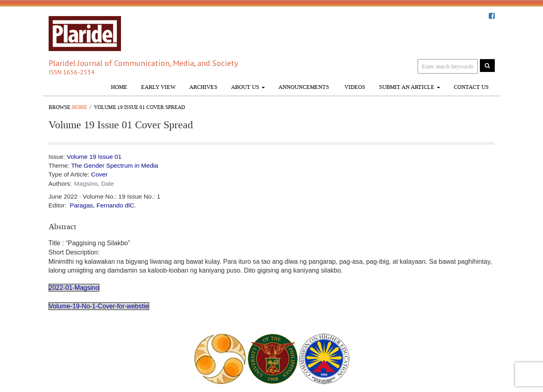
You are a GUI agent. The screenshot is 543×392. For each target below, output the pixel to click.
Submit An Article (410, 87)
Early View (158, 87)
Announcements (304, 87)
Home (119, 87)
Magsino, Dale (94, 184)
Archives (203, 87)
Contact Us (471, 87)
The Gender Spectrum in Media (115, 165)
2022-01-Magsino (74, 288)
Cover (99, 174)
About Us (248, 87)
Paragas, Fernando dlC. (103, 205)
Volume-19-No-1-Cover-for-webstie (99, 306)
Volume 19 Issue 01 (94, 157)
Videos (354, 87)
